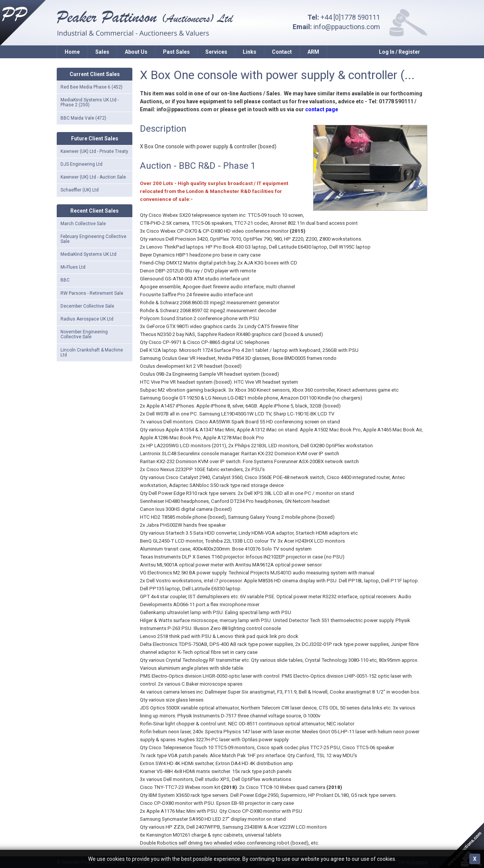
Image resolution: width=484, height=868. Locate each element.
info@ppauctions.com (347, 27)
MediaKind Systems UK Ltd (88, 254)
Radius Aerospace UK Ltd (87, 319)
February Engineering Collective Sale (93, 239)
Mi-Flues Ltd (73, 267)
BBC (65, 280)
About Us (136, 52)
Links (250, 52)
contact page (322, 109)
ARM (313, 52)
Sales (102, 52)
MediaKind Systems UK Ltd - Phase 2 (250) (90, 102)
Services (216, 52)
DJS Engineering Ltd (81, 164)
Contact (282, 52)
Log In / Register (399, 52)
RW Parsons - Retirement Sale (92, 293)
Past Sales (176, 52)
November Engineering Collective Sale (84, 334)
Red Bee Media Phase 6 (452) (92, 87)
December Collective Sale (87, 306)
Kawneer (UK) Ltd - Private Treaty (94, 151)
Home (72, 52)
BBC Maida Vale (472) (83, 118)
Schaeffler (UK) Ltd (80, 190)
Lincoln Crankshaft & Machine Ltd (92, 352)
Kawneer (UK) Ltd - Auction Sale (93, 177)
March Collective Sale (83, 224)
